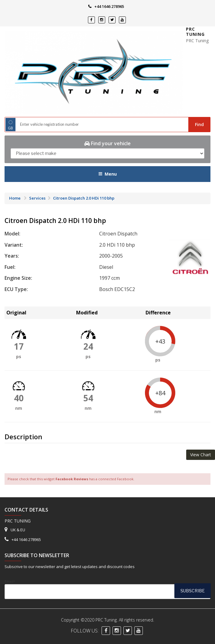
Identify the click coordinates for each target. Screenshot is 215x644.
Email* (107, 589)
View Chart (201, 455)
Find (199, 124)
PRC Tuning (195, 32)
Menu (107, 174)
